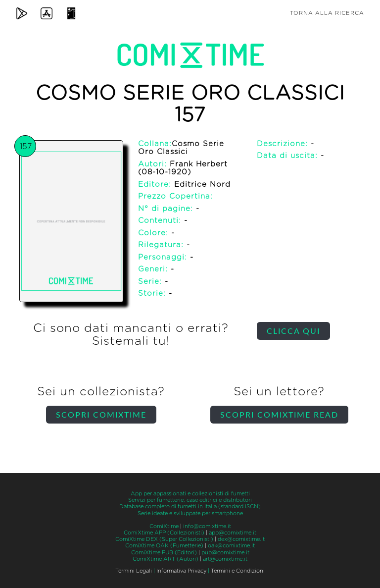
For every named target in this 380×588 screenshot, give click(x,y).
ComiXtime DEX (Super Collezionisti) (164, 539)
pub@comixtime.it (225, 553)
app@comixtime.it (233, 533)
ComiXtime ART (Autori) (166, 559)
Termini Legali (134, 571)
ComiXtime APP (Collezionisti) (164, 533)
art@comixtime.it (225, 559)
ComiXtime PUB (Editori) (164, 553)
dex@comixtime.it (241, 539)
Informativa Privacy (181, 571)
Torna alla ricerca (327, 13)
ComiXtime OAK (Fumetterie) (164, 546)
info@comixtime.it (207, 526)
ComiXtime (164, 526)
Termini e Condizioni (238, 571)
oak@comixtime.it (231, 546)
